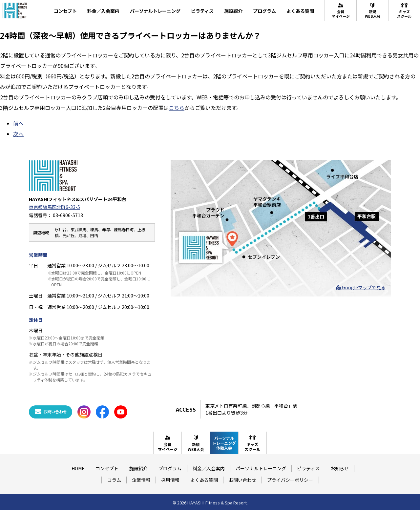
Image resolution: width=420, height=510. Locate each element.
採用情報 (170, 480)
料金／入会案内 (103, 11)
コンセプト (65, 11)
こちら (177, 108)
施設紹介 (233, 11)
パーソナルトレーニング (155, 11)
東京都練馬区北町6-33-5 (54, 207)
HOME (78, 468)
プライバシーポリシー (290, 480)
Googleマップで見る (361, 287)
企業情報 (141, 480)
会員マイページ (341, 10)
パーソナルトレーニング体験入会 (224, 443)
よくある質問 (300, 11)
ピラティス (202, 11)
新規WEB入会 (373, 10)
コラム (114, 480)
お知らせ (340, 468)
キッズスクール (404, 10)
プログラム (264, 11)
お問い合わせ (242, 480)
